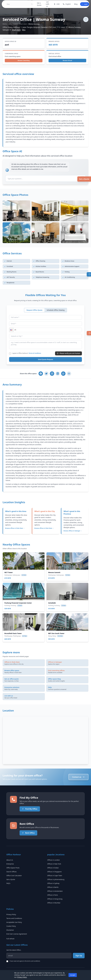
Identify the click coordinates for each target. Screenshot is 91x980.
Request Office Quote (34, 310)
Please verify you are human (68, 353)
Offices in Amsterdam (55, 891)
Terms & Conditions (35, 353)
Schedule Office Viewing (56, 310)
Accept (73, 975)
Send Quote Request (46, 359)
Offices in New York (54, 864)
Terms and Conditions (14, 918)
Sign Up (79, 956)
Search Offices (11, 872)
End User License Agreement (17, 934)
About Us (10, 860)
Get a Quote (84, 179)
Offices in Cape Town (55, 876)
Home (5, 24)
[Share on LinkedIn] (58, 374)
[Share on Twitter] (46, 374)
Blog (76, 4)
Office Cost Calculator (14, 876)
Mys (24, 30)
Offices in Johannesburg (56, 879)
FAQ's (8, 883)
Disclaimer (10, 930)
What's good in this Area (16, 511)
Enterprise (10, 864)
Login (85, 4)
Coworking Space (11, 54)
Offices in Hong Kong (55, 899)
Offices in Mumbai (54, 903)
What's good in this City (45, 511)
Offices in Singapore (54, 872)
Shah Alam (23, 24)
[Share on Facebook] (41, 374)
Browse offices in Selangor (73, 531)
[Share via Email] (69, 374)
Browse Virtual (67, 60)
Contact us (78, 777)
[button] (11, 330)
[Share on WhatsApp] (63, 374)
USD (57, 4)
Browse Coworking (24, 60)
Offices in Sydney (53, 883)
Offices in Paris (53, 895)
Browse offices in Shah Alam (15, 528)
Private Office (54, 42)
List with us (47, 4)
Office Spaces (13, 24)
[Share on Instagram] (52, 374)
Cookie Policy (11, 926)
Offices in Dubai (53, 868)
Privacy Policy (11, 914)
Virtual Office (54, 54)
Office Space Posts (13, 868)
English (67, 4)
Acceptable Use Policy (14, 922)
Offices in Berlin (53, 887)
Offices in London (53, 860)
